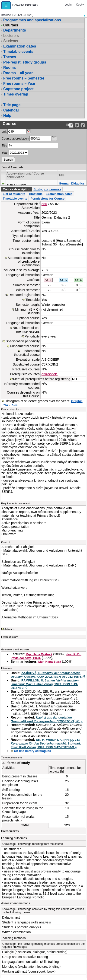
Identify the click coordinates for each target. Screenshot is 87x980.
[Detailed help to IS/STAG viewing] (83, 125)
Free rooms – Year (19, 84)
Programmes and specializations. (33, 20)
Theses (10, 57)
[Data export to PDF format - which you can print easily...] (70, 125)
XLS (14, 405)
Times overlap (16, 94)
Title (4, 145)
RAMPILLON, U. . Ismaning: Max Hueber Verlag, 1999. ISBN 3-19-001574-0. (45, 684)
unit (4, 132)
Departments (15, 30)
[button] (6, 5)
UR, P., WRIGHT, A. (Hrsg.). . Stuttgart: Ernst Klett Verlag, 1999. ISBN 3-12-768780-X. (46, 743)
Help (7, 116)
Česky (80, 5)
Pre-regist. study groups (25, 62)
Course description (16, 189)
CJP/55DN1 (50, 374)
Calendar (11, 110)
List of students (14, 194)
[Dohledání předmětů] (54, 138)
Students (11, 41)
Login (68, 5)
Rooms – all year (18, 73)
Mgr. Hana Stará (50, 662)
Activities (9, 629)
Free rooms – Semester (24, 78)
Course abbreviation (15, 138)
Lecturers (11, 36)
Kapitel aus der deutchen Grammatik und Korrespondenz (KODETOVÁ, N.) (45, 719)
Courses (11, 25)
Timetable (35, 194)
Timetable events (18, 52)
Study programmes (47, 189)
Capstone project (18, 89)
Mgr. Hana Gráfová (39, 654)
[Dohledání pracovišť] (28, 131)
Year (5, 153)
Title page (12, 105)
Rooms (10, 68)
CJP (44, 204)
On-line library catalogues (32, 751)
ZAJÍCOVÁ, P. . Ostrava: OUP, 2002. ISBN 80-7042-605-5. (46, 675)
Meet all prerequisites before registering (42, 379)
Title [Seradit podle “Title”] (61, 175)
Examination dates (20, 46)
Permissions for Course (47, 199)
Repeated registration (24, 295)
